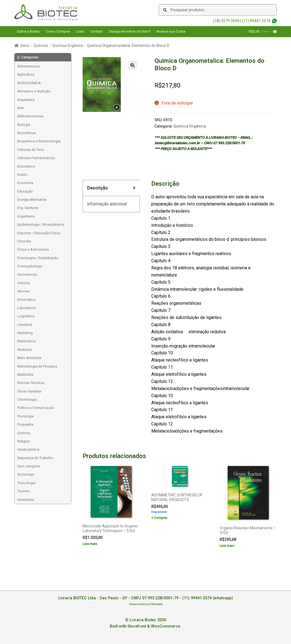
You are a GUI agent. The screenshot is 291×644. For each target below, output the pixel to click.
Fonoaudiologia (30, 266)
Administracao (29, 66)
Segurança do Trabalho (35, 458)
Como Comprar (58, 31)
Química (41, 46)
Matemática (27, 341)
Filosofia (24, 241)
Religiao (24, 441)
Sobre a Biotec (28, 31)
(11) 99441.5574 (256, 21)
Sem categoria (29, 466)
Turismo (24, 491)
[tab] (111, 188)
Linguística (26, 316)
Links (80, 31)
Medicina (24, 350)
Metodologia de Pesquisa (37, 366)
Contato (97, 31)
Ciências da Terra (31, 150)
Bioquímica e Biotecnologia (39, 141)
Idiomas (24, 291)
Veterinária (26, 500)
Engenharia (26, 216)
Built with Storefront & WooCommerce (145, 626)
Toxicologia (26, 483)
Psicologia (26, 416)
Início (25, 46)
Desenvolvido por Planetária (146, 604)
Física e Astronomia (33, 249)
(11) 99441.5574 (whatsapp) (208, 598)
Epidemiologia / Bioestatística (41, 224)
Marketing (25, 333)
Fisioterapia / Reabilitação (38, 258)
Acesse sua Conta (171, 31)
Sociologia (26, 474)
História (23, 283)
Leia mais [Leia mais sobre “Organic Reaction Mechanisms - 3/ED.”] (227, 546)
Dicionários (26, 166)
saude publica (28, 449)
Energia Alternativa (32, 200)
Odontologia (27, 399)
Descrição (97, 188)
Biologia (24, 125)
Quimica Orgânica (68, 46)
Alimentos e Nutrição (34, 91)
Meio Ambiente (29, 358)
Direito (22, 175)
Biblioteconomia (30, 116)
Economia (25, 183)
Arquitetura (26, 100)
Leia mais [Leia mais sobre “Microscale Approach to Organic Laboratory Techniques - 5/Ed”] (90, 544)
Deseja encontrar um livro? (130, 31)
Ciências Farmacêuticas (36, 158)
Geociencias (27, 274)
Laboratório (27, 308)
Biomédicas (27, 133)
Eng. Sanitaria (28, 208)
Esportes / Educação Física (39, 233)
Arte (21, 108)
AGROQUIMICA (29, 83)
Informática (26, 300)
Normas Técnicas (31, 383)
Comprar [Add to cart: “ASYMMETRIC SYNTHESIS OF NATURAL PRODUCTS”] (161, 518)
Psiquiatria (25, 424)
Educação (25, 191)
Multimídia (25, 375)
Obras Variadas (29, 391)
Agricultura (26, 74)
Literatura (25, 325)
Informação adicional (107, 204)
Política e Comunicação (36, 408)
